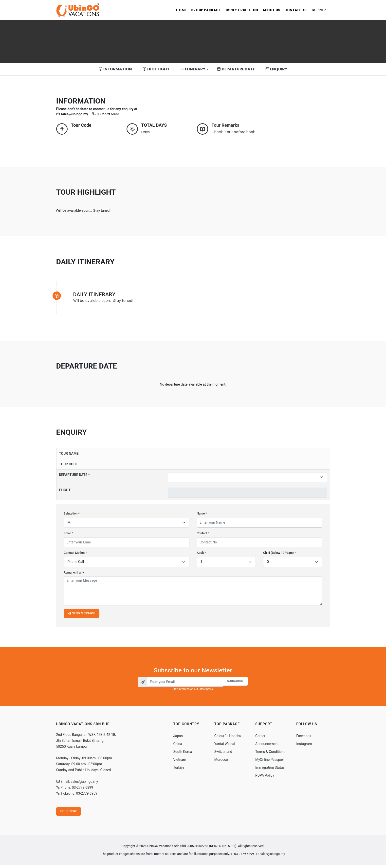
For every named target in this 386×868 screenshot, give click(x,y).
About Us (266, 10)
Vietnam (180, 762)
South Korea (183, 754)
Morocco (221, 762)
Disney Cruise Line (234, 10)
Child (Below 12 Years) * (279, 553)
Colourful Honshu (228, 738)
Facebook (304, 738)
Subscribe (235, 683)
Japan (178, 738)
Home (168, 10)
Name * (202, 514)
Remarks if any (74, 573)
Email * (69, 533)
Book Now (69, 814)
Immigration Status (270, 769)
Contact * (203, 533)
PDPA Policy (265, 777)
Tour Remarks (226, 125)
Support (319, 10)
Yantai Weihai (225, 746)
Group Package (195, 10)
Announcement (267, 746)
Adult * (202, 553)
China (178, 746)
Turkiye (179, 769)
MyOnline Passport (270, 762)
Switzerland (223, 754)
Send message (82, 614)
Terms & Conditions (270, 754)
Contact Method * (76, 553)
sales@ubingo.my (272, 857)
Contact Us (293, 10)
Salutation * (72, 514)
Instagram (304, 746)
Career (260, 738)
